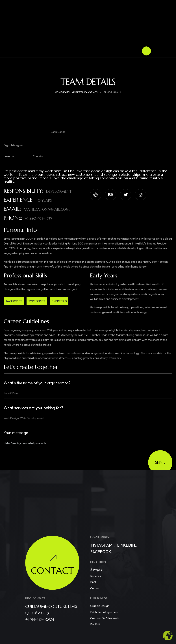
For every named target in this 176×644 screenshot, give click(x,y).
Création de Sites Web (104, 618)
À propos (96, 570)
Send (160, 462)
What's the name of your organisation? (37, 383)
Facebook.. (102, 552)
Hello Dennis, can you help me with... (88, 451)
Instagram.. (103, 545)
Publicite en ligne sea (104, 612)
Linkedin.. (127, 545)
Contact (95, 588)
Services (96, 576)
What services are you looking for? (33, 408)
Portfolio (96, 624)
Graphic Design (100, 606)
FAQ (93, 582)
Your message (16, 433)
